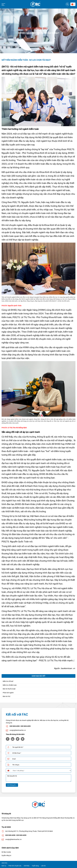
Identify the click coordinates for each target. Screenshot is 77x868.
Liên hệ (43, 866)
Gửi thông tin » (12, 785)
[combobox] (73, 4)
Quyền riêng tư (6, 855)
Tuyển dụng (35, 866)
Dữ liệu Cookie (6, 852)
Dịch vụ (4, 866)
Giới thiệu (27, 866)
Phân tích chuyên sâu (15, 866)
